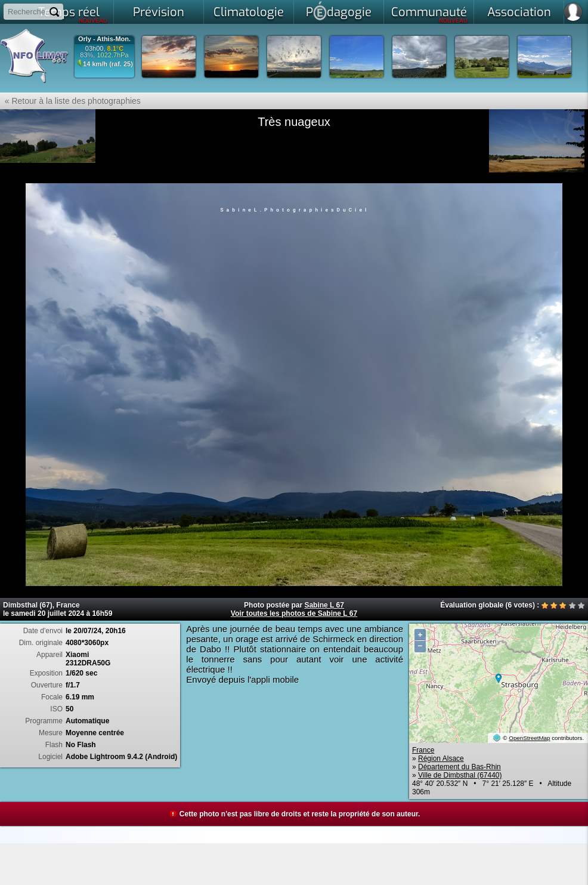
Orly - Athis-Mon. (104, 39)
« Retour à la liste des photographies (70, 101)
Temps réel (73, 14)
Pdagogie (339, 11)
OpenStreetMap (529, 738)
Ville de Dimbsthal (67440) (460, 775)
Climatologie (249, 12)
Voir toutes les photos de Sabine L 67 (294, 613)
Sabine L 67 (324, 605)
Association (519, 12)
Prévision (159, 12)
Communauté (430, 14)
